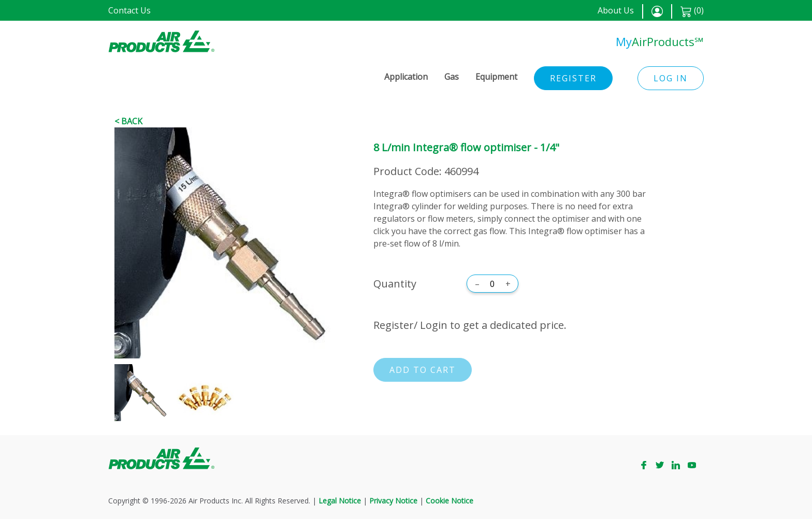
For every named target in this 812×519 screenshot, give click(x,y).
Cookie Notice (450, 501)
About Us (616, 10)
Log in (671, 78)
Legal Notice (340, 501)
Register (573, 78)
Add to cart (423, 370)
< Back (128, 121)
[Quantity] (492, 284)
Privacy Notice (393, 501)
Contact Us (129, 10)
